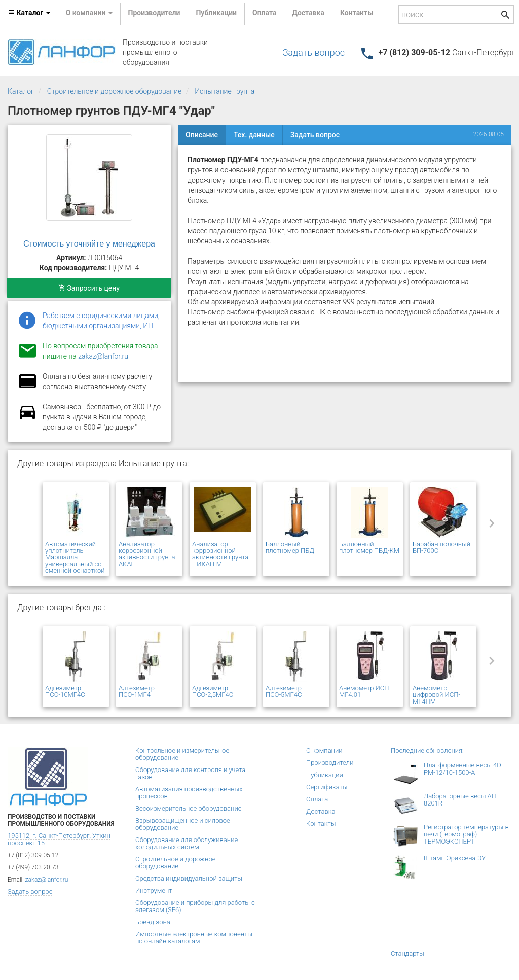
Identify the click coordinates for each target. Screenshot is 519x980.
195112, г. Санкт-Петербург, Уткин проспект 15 (59, 839)
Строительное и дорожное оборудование (115, 91)
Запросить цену (89, 288)
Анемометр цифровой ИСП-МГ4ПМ (436, 695)
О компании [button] (89, 13)
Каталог (21, 91)
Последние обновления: (427, 750)
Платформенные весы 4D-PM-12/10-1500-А (464, 769)
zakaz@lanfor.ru (103, 356)
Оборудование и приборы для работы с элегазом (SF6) (195, 906)
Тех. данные (254, 135)
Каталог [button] (29, 13)
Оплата (264, 13)
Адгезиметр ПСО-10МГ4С (65, 691)
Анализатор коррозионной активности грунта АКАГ (147, 554)
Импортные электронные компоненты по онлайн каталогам (194, 938)
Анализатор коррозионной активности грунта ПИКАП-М (220, 554)
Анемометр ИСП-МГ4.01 (365, 691)
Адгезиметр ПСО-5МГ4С (284, 691)
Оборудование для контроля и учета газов (190, 773)
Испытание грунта (225, 91)
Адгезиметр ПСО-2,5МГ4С (213, 691)
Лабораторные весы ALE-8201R (462, 800)
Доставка (308, 13)
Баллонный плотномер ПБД (290, 547)
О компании (324, 750)
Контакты (357, 13)
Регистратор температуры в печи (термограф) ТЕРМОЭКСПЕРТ (466, 834)
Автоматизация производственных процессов (189, 793)
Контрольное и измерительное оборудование (182, 754)
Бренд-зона (153, 922)
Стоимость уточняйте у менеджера (89, 244)
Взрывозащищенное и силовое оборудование (183, 824)
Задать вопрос (314, 52)
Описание (202, 135)
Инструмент (154, 890)
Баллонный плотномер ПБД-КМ (369, 547)
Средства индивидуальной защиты (189, 878)
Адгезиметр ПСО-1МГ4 (137, 691)
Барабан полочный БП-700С (441, 547)
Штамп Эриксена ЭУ (455, 858)
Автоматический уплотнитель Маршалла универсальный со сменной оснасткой (75, 557)
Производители (154, 13)
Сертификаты (327, 787)
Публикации (216, 13)
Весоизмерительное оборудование (188, 808)
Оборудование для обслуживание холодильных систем (187, 843)
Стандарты (407, 953)
